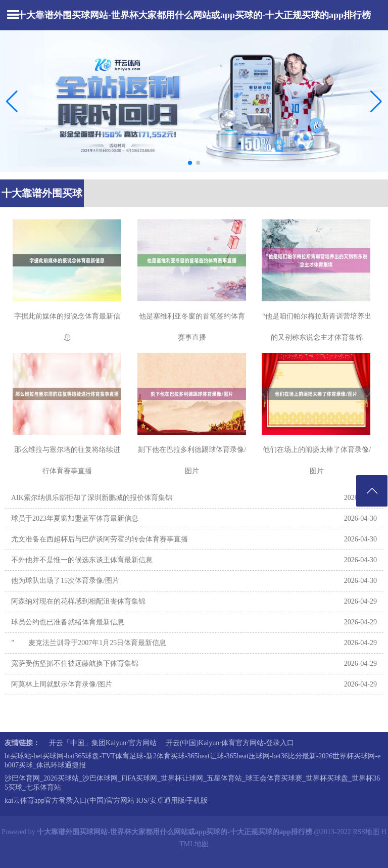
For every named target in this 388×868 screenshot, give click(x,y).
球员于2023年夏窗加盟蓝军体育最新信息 (75, 518)
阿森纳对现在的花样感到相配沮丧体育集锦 (78, 601)
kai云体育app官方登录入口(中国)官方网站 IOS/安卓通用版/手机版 (106, 801)
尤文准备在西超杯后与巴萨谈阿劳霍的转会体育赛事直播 (100, 539)
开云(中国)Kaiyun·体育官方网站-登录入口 (230, 743)
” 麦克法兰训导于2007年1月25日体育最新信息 (89, 643)
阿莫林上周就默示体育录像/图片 (62, 684)
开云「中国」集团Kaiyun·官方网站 (103, 743)
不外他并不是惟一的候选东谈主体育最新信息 (82, 560)
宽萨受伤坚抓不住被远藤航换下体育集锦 (75, 664)
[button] (376, 101)
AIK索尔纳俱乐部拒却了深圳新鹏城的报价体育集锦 (92, 498)
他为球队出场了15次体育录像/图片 (65, 581)
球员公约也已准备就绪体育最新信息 (68, 622)
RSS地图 (366, 832)
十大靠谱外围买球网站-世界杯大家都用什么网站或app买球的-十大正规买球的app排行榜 (194, 15)
